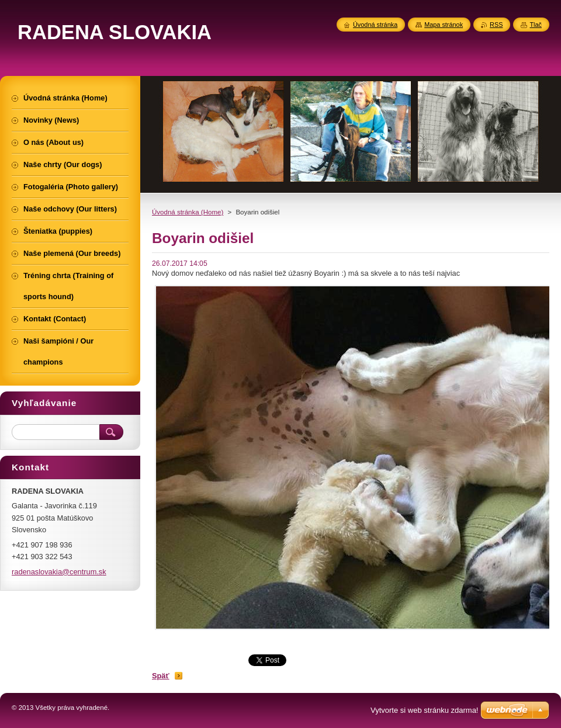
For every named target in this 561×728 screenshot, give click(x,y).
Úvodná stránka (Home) (188, 212)
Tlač (536, 25)
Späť (161, 676)
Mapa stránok (444, 25)
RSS (496, 25)
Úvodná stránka (375, 25)
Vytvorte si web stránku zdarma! (424, 710)
